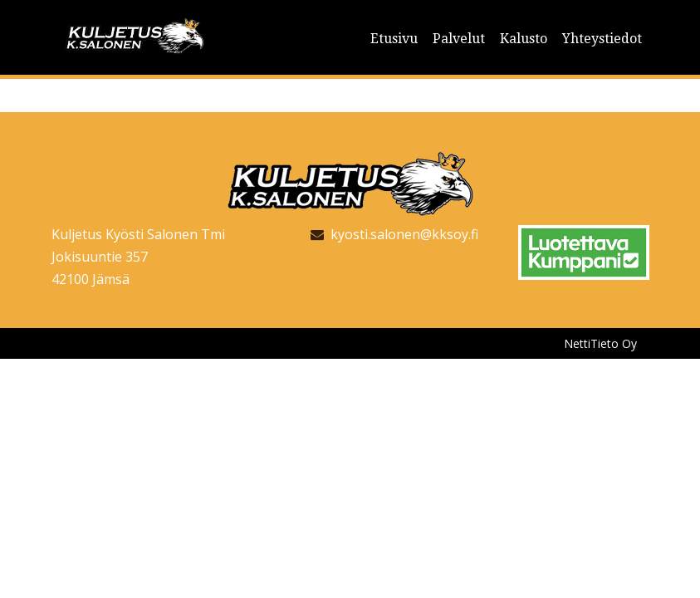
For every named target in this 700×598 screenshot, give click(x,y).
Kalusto (524, 39)
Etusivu (394, 39)
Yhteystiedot (602, 39)
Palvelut (459, 39)
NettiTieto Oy (600, 343)
